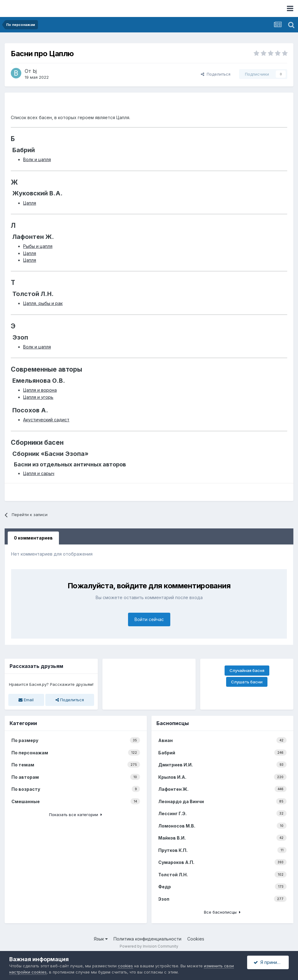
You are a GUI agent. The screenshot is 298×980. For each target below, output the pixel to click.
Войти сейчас (149, 619)
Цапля (30, 203)
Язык (101, 939)
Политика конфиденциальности (147, 939)
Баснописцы (173, 723)
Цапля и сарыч (39, 473)
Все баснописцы (222, 912)
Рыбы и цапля (38, 246)
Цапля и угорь (38, 397)
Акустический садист (46, 420)
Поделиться (216, 74)
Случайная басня (247, 670)
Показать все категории (76, 815)
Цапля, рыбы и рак (43, 303)
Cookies (196, 939)
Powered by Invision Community (149, 946)
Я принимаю (270, 962)
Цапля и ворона (40, 390)
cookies (125, 966)
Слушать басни (247, 682)
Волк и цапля (37, 159)
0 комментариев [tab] (33, 538)
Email (26, 700)
